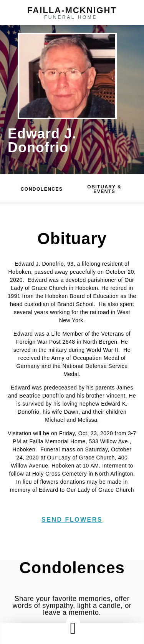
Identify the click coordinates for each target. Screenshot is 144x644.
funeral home (71, 17)
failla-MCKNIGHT (72, 10)
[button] (73, 628)
